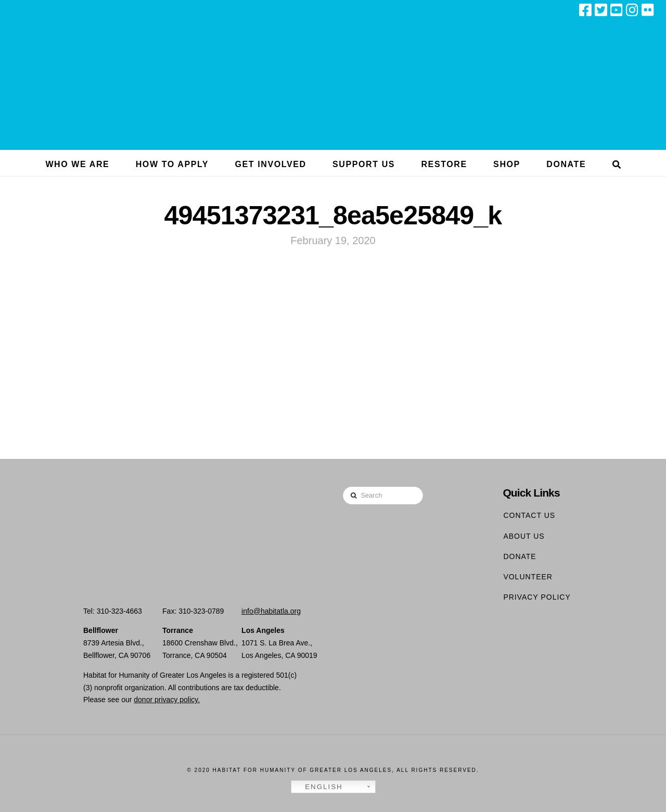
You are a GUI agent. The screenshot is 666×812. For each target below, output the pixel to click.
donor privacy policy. (167, 700)
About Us (524, 536)
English (318, 787)
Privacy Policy (537, 597)
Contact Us (529, 515)
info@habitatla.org (271, 611)
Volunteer (528, 577)
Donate (520, 556)
